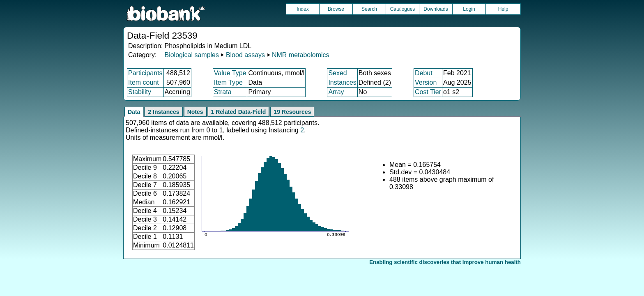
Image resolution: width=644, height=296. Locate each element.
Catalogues (403, 9)
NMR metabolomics (301, 55)
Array (336, 92)
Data (134, 112)
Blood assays (245, 55)
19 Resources (292, 112)
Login (469, 9)
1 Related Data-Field (239, 112)
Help (503, 9)
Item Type (228, 82)
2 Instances (163, 112)
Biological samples (192, 55)
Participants (145, 73)
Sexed (337, 73)
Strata (223, 92)
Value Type (230, 73)
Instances (342, 82)
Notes (195, 112)
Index (302, 9)
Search (369, 9)
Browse (336, 9)
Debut (424, 73)
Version (426, 82)
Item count (144, 82)
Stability (140, 92)
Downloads (436, 9)
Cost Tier (428, 92)
